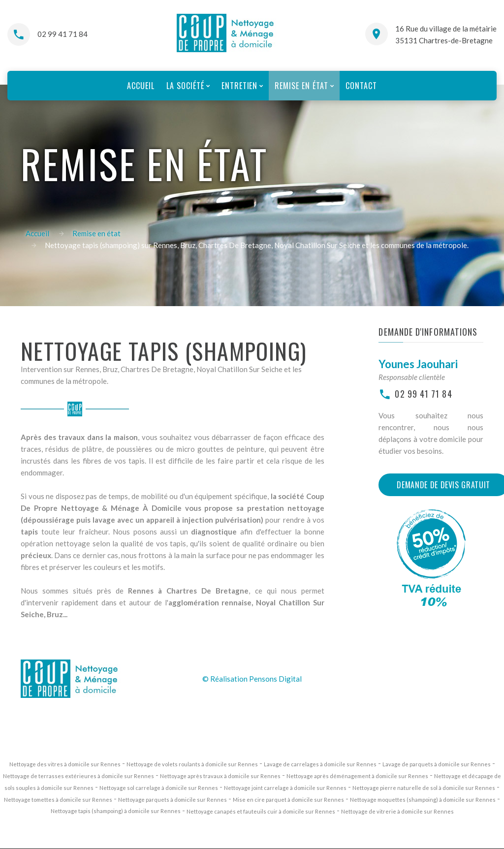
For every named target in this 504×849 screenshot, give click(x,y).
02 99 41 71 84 (63, 34)
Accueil (37, 233)
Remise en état (96, 233)
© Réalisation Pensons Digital (252, 679)
